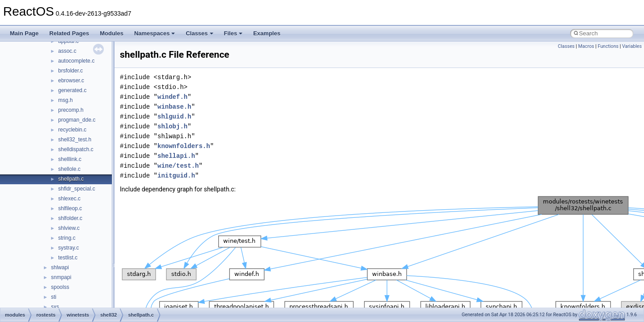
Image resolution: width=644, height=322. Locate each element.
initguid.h (176, 176)
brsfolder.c (70, 71)
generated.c (72, 90)
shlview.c (69, 228)
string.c (67, 238)
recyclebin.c (72, 130)
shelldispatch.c (76, 149)
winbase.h (174, 107)
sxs (55, 307)
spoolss (60, 287)
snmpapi (61, 277)
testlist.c (68, 258)
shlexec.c (69, 199)
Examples (267, 33)
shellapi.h (176, 156)
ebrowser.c (71, 80)
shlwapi (60, 267)
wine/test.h (178, 166)
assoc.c (67, 51)
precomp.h (71, 110)
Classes (199, 33)
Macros (586, 46)
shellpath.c (71, 179)
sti (54, 297)
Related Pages (69, 33)
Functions (608, 46)
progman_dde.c (77, 120)
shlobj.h (172, 126)
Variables (632, 46)
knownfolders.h (184, 146)
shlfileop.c (70, 208)
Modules (112, 33)
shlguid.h (174, 117)
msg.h (66, 100)
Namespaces (155, 33)
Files (233, 33)
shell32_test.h (75, 140)
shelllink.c (70, 159)
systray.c (68, 248)
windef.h (172, 97)
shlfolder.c (70, 218)
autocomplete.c (76, 61)
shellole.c (69, 169)
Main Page (24, 33)
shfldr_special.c (77, 189)
